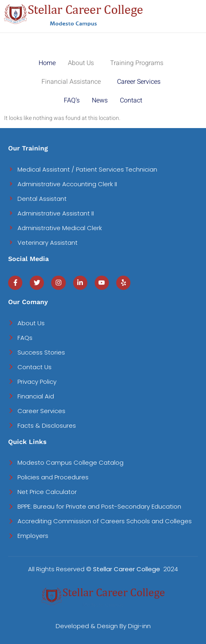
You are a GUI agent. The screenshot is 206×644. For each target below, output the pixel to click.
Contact (131, 100)
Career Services (139, 82)
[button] (83, 63)
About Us (81, 63)
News (100, 100)
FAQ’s (72, 100)
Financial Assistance (71, 82)
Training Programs (137, 63)
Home (47, 63)
